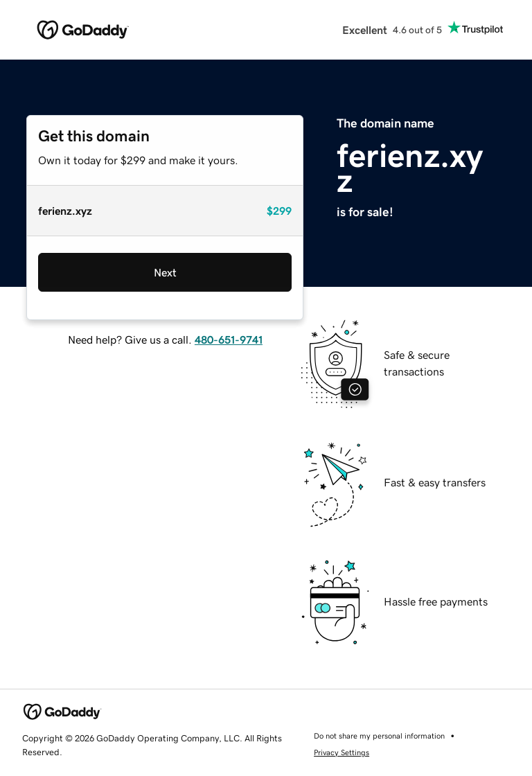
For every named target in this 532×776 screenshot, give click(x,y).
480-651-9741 (229, 339)
